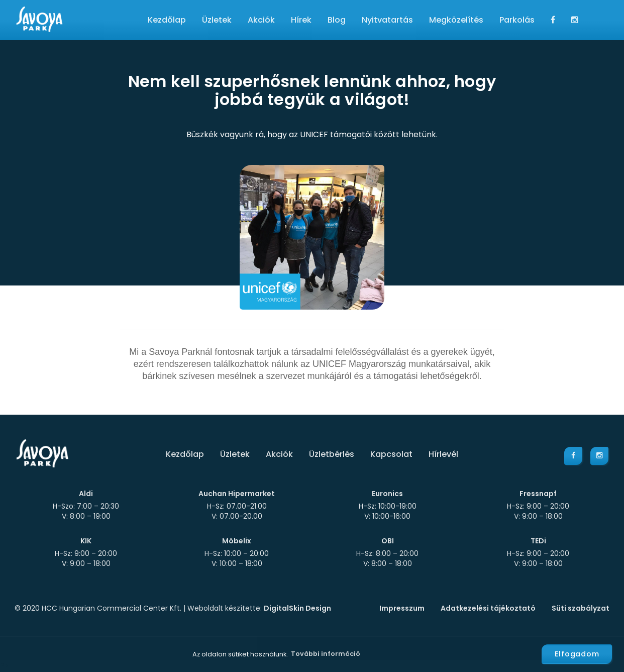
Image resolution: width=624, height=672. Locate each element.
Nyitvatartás (387, 20)
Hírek (301, 20)
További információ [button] (326, 654)
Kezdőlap (167, 20)
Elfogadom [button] (577, 654)
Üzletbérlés (332, 454)
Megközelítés (456, 20)
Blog (337, 20)
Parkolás (517, 20)
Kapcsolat (391, 454)
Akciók (261, 20)
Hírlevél (443, 454)
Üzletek (217, 20)
